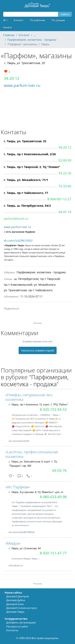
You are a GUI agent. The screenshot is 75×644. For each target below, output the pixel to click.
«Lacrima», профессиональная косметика (32, 454)
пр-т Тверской (50, 279)
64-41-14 (65, 212)
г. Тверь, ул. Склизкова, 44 (24, 548)
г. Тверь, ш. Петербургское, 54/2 (27, 206)
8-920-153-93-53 (53, 409)
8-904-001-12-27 (59, 199)
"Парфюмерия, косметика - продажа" (35, 380)
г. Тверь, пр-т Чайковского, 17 (26, 193)
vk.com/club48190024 (21, 532)
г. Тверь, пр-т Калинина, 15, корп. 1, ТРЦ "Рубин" (38, 404)
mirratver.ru (16, 565)
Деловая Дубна (16, 600)
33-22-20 (65, 173)
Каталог (19, 20)
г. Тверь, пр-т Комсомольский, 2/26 (30, 154)
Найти (65, 14)
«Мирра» (13, 543)
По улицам (58, 20)
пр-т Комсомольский (18, 285)
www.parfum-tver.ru (22, 85)
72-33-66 (65, 186)
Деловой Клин (15, 604)
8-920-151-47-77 (53, 553)
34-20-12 (12, 78)
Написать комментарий (38, 350)
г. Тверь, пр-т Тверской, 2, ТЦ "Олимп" (32, 167)
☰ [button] (4, 20)
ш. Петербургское (26, 279)
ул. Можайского (44, 285)
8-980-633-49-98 (53, 497)
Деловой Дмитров (17, 596)
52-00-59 (65, 160)
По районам (38, 20)
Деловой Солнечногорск (22, 608)
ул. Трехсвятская (15, 290)
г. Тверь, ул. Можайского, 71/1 (26, 180)
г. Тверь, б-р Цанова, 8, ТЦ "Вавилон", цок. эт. (36, 492)
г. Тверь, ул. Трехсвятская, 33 (24, 63)
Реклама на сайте (17, 626)
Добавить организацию (21, 622)
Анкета (7, 27)
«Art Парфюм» (17, 487)
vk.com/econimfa (19, 441)
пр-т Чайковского (40, 290)
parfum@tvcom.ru (16, 219)
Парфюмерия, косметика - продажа (41, 272)
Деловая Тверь (15, 612)
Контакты (12, 630)
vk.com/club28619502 (18, 241)
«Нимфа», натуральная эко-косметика (29, 397)
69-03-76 (59, 470)
